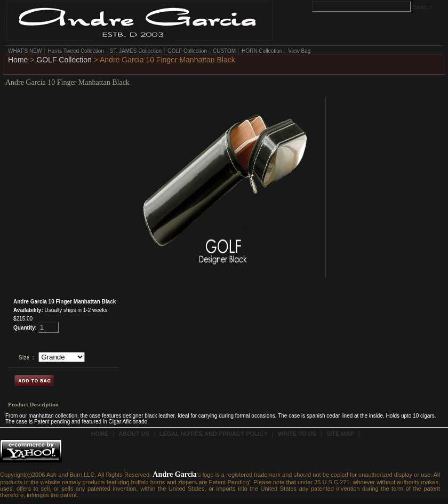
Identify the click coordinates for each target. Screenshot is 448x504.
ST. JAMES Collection (136, 51)
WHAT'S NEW (25, 51)
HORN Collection (262, 51)
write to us (297, 434)
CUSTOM (224, 51)
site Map (340, 434)
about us (134, 434)
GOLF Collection (187, 51)
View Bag (299, 51)
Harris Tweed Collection (75, 51)
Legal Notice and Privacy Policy (214, 434)
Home (18, 60)
